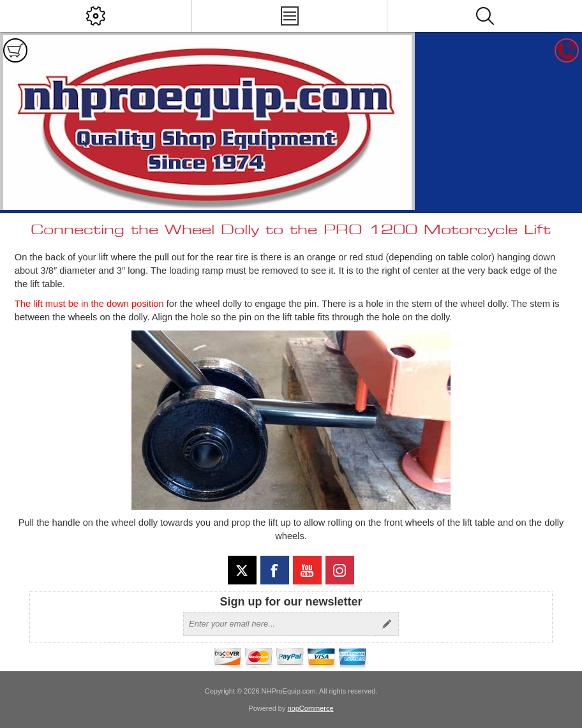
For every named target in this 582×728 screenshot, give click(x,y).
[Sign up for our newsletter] (280, 624)
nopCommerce (311, 708)
